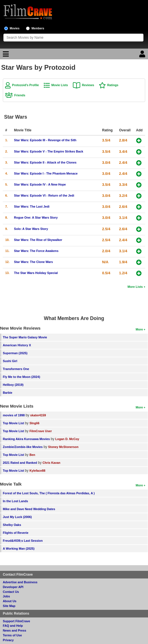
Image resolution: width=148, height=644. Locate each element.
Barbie (8, 393)
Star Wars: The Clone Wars (33, 262)
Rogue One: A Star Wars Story (36, 217)
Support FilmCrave (17, 621)
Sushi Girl (10, 361)
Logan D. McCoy (67, 439)
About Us (10, 601)
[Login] (143, 55)
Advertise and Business (20, 582)
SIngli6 (34, 423)
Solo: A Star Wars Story (31, 229)
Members (38, 28)
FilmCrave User (41, 431)
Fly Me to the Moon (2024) (21, 377)
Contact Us (11, 592)
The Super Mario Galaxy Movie (25, 337)
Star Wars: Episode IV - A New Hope (40, 184)
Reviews (88, 85)
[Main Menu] (5, 55)
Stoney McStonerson (63, 447)
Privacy (8, 640)
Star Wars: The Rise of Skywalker (38, 240)
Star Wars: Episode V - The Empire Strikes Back (48, 151)
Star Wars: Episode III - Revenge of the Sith (45, 140)
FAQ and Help (13, 626)
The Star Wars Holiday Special (36, 273)
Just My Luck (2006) (17, 517)
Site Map (9, 606)
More (139, 329)
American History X (17, 345)
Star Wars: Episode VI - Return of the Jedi (44, 195)
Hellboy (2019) (13, 385)
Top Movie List (13, 423)
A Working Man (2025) (19, 549)
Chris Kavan (52, 463)
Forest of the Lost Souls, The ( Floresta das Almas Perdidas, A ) (49, 493)
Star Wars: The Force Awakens (36, 251)
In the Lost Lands (15, 501)
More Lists (135, 287)
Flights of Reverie (16, 533)
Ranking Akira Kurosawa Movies (26, 439)
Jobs (6, 596)
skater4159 (38, 415)
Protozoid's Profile (25, 85)
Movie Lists (60, 85)
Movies (15, 28)
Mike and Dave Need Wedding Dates (29, 509)
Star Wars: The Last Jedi (32, 206)
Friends (20, 95)
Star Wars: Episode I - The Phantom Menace (46, 173)
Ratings (113, 85)
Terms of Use (12, 635)
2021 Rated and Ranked (20, 463)
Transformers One (16, 369)
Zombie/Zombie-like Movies (23, 447)
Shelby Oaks (12, 525)
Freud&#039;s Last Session (23, 541)
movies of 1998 (14, 415)
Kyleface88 (37, 471)
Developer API (13, 587)
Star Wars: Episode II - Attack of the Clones (45, 162)
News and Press (15, 630)
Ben (32, 455)
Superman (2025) (15, 353)
